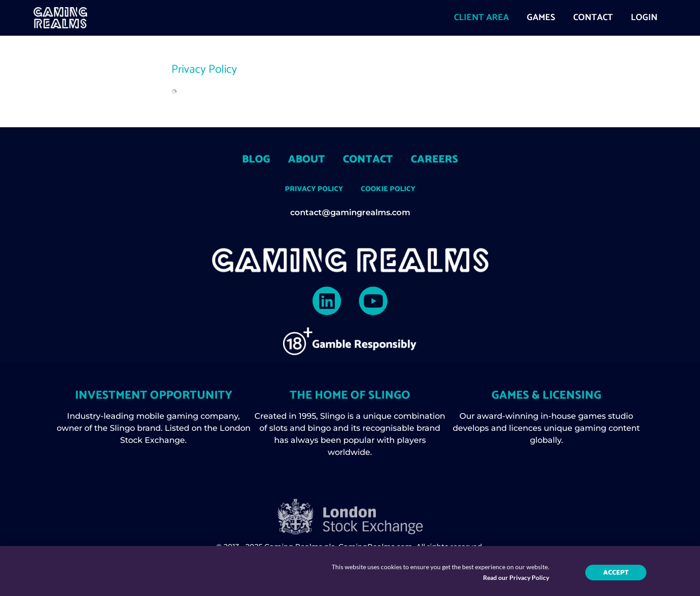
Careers (434, 160)
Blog (256, 160)
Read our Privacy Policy (516, 582)
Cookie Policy (388, 189)
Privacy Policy (314, 189)
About (306, 160)
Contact (368, 160)
